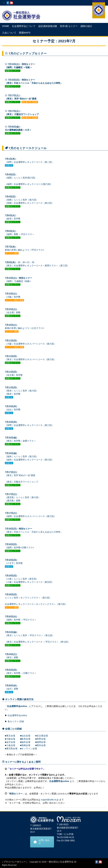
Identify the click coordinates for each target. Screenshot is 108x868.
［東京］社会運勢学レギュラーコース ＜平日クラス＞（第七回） (37, 642)
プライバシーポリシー (15, 862)
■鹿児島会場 (11, 749)
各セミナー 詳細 (16, 721)
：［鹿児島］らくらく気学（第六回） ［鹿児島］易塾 (23, 497)
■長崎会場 (25, 745)
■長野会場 (40, 739)
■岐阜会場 (25, 739)
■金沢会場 (10, 742)
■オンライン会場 (29, 749)
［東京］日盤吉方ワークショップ (22, 482)
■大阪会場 (10, 739)
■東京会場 (10, 736)
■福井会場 (25, 742)
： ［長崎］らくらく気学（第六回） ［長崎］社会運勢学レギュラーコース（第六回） (29, 200)
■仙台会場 (24, 736)
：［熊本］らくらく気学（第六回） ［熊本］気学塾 (22, 391)
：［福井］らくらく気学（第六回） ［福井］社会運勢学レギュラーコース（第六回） (29, 456)
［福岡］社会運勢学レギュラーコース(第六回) (28, 184)
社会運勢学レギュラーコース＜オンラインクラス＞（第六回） (36, 604)
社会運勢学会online (17, 706)
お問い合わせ (42, 842)
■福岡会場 (40, 742)
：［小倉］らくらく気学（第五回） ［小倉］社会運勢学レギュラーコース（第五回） (29, 579)
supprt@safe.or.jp (50, 800)
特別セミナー (16, 794)
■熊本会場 (40, 745)
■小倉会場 (10, 745)
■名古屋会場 (42, 736)
